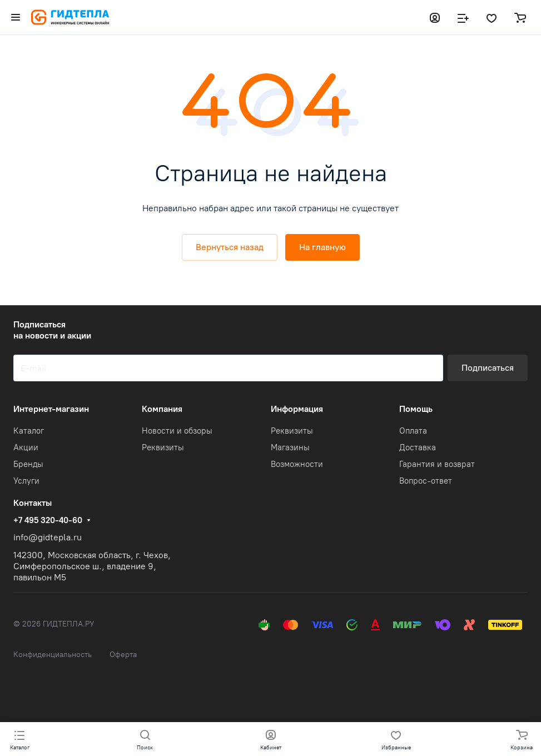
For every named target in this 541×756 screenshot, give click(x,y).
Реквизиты (163, 447)
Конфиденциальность (53, 655)
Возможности (297, 464)
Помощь (416, 409)
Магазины (290, 447)
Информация (297, 409)
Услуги (26, 481)
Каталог (29, 431)
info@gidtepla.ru (48, 537)
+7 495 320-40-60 (48, 520)
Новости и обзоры (177, 431)
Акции (26, 447)
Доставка (418, 447)
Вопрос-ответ (426, 481)
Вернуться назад (230, 247)
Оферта (123, 655)
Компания (162, 409)
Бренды (28, 464)
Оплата (413, 431)
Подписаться (488, 368)
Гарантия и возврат (437, 464)
